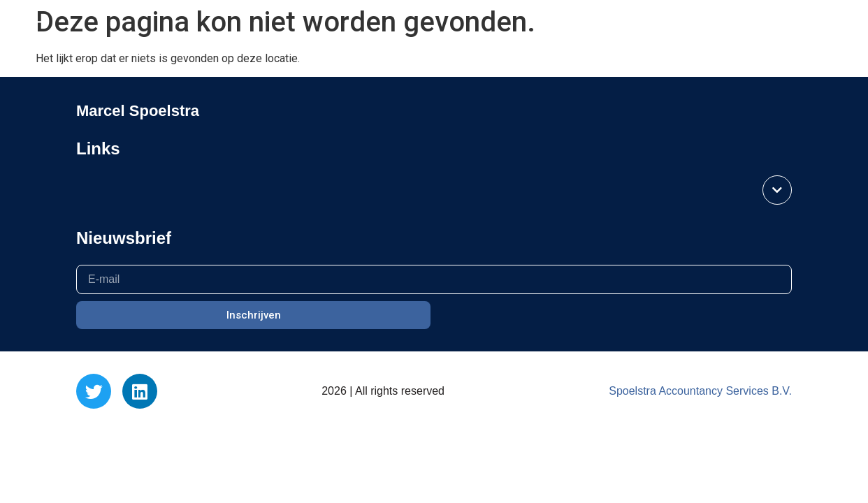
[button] (34, 29)
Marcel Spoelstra (784, 29)
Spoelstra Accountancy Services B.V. (700, 391)
